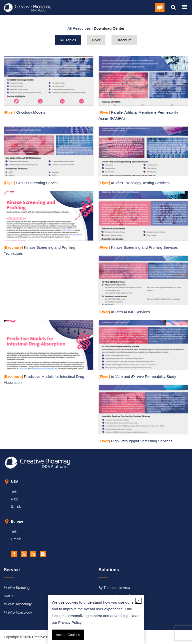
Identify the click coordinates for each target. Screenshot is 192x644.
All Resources (79, 28)
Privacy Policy (70, 622)
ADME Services (124, 312)
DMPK (9, 596)
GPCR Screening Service (31, 183)
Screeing (17, 588)
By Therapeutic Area (114, 588)
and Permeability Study (137, 376)
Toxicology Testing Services (134, 183)
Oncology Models (24, 112)
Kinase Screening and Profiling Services (138, 247)
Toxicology (18, 604)
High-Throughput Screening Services (135, 441)
